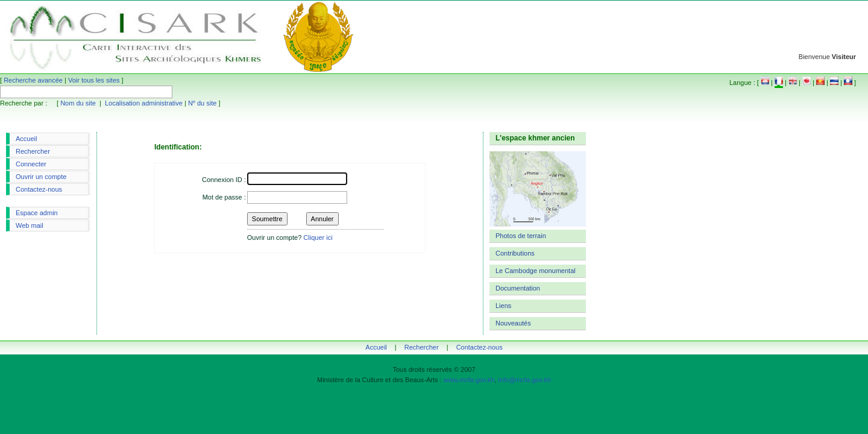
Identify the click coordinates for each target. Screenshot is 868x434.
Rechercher (33, 151)
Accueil (26, 139)
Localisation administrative (144, 103)
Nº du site (202, 103)
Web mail (30, 225)
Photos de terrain (521, 236)
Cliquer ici (318, 237)
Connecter (31, 164)
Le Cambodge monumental (536, 271)
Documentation (518, 288)
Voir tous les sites (94, 80)
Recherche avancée (33, 80)
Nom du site (78, 103)
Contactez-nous (39, 189)
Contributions (515, 253)
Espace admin (37, 213)
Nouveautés (513, 323)
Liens (503, 306)
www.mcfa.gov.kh (469, 380)
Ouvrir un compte (41, 177)
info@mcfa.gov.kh (525, 380)
